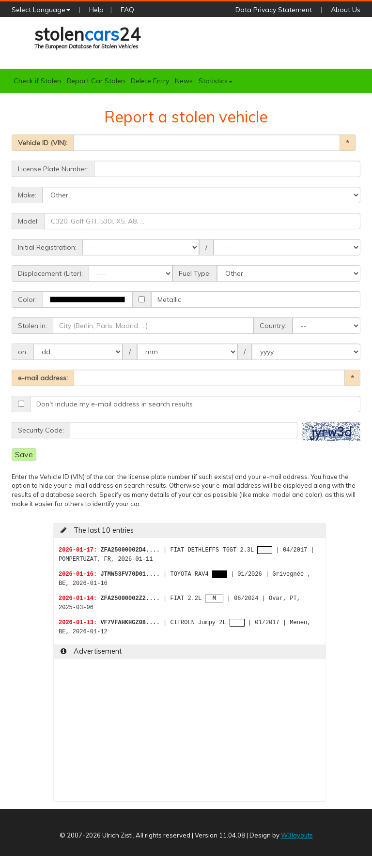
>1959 (287, 247)
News (184, 81)
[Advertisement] (190, 733)
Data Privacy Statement (274, 10)
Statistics (216, 81)
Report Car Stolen (96, 81)
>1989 (306, 352)
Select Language (41, 10)
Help (96, 10)
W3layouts (297, 835)
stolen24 (87, 37)
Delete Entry (150, 81)
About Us (346, 10)
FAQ (127, 10)
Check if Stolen (37, 81)
